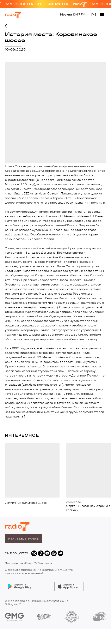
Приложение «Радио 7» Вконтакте (29, 563)
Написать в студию (24, 539)
